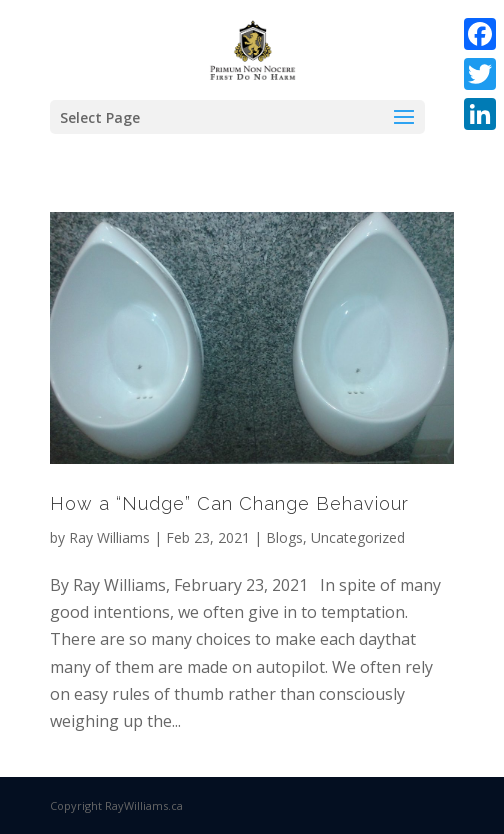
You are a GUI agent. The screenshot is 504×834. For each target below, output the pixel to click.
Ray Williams (109, 537)
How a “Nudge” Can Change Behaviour (229, 503)
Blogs (284, 537)
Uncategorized (358, 537)
